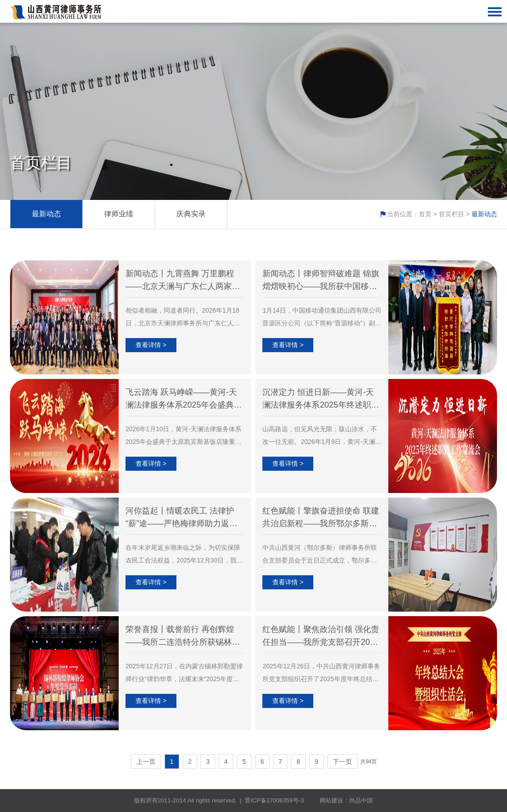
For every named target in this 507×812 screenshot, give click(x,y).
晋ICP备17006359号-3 (274, 800)
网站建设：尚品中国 (346, 800)
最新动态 (46, 214)
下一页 (342, 762)
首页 (425, 214)
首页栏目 (452, 214)
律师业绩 (119, 214)
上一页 (146, 762)
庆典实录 (191, 214)
